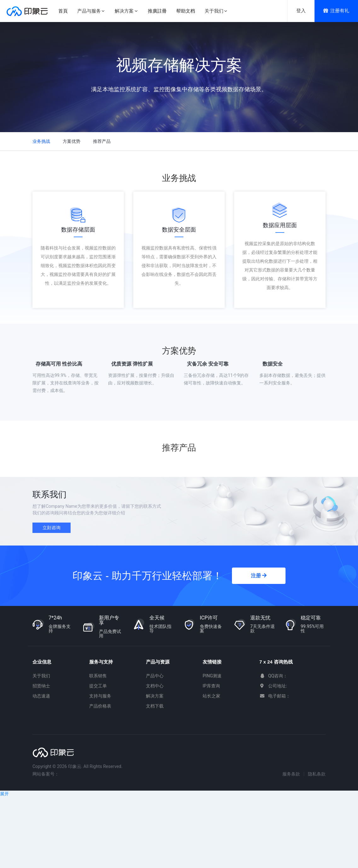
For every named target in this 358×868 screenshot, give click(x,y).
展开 (4, 794)
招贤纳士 (41, 686)
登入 (301, 11)
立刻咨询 (52, 528)
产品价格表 (100, 706)
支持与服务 (100, 696)
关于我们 (41, 676)
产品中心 (155, 676)
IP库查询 (211, 686)
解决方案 (155, 696)
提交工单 (98, 686)
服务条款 (291, 774)
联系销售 (98, 676)
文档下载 (155, 706)
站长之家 (211, 696)
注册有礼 (336, 11)
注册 (259, 576)
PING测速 (212, 676)
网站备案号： (46, 774)
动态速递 (41, 696)
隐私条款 (317, 774)
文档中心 (155, 686)
